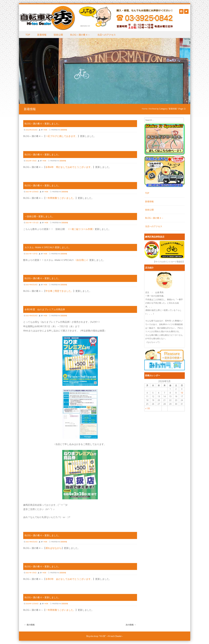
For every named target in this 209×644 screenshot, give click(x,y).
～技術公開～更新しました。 (40, 216)
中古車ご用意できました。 (59, 291)
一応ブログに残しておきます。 (62, 136)
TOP (28, 35)
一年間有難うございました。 (60, 198)
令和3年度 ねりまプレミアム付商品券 (45, 309)
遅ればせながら (54, 548)
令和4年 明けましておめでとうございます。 (69, 167)
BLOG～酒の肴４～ (80, 35)
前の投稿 (29, 625)
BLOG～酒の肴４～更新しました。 (43, 124)
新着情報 (42, 35)
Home (145, 109)
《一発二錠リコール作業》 (81, 229)
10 (182, 393)
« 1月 (148, 408)
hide (45, 130)
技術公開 (58, 35)
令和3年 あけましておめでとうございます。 (69, 579)
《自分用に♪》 (82, 260)
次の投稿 (131, 625)
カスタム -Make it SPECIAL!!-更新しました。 (48, 247)
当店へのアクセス (107, 35)
